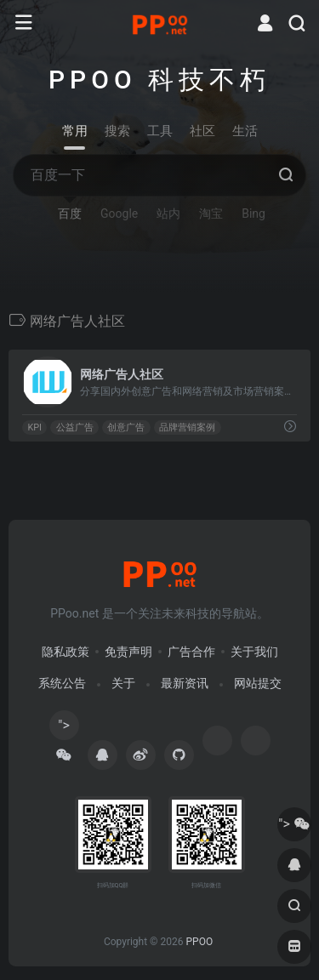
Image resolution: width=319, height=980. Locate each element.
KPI (34, 427)
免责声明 (128, 652)
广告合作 (191, 652)
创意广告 (126, 427)
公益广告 (75, 427)
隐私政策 (66, 652)
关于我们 (254, 652)
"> (64, 729)
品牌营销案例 (187, 427)
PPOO (199, 942)
